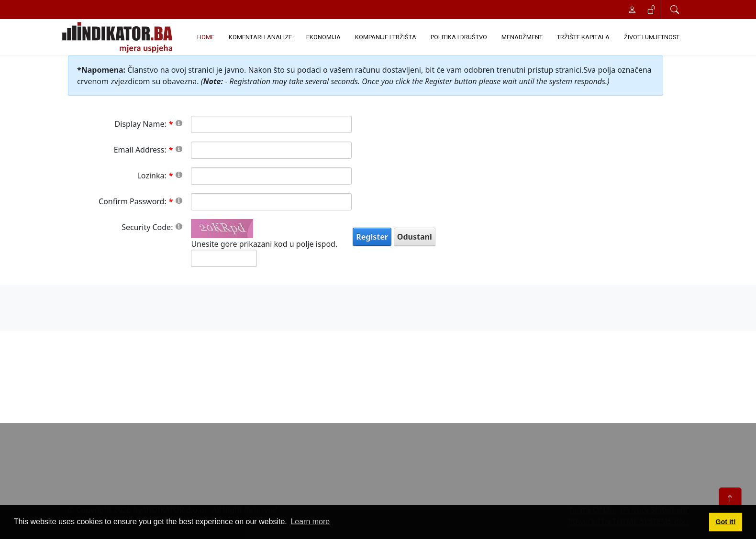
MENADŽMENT (522, 37)
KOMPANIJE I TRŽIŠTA (386, 37)
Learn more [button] (310, 522)
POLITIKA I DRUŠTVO (459, 37)
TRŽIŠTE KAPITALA (583, 37)
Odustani (415, 237)
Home (206, 37)
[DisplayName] (271, 124)
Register (372, 237)
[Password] (271, 176)
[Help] (179, 123)
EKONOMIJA (323, 37)
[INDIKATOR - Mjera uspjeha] (119, 37)
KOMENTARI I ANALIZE (260, 37)
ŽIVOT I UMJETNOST (652, 37)
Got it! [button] (725, 522)
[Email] (271, 150)
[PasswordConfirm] (271, 202)
